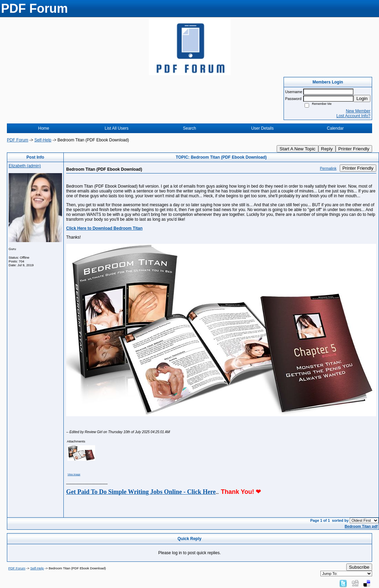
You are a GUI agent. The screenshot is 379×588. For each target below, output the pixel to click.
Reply (327, 149)
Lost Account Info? (353, 116)
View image (74, 474)
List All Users (117, 128)
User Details (262, 128)
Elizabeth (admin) (25, 166)
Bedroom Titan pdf (361, 526)
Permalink (328, 168)
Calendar (335, 128)
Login (362, 98)
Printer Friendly (354, 149)
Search (189, 128)
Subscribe (359, 567)
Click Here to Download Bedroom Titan (104, 228)
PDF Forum (18, 140)
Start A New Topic (297, 149)
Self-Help (43, 140)
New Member (358, 111)
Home (44, 128)
